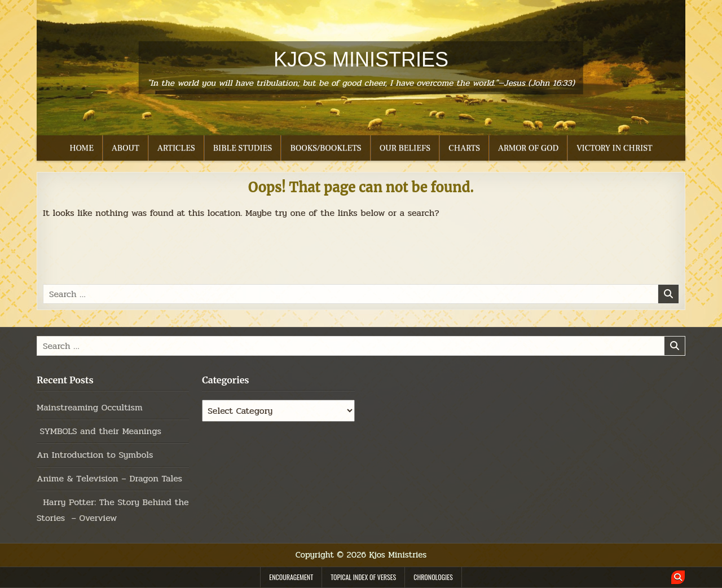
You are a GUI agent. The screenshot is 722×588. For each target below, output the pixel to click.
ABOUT (126, 148)
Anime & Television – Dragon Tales (109, 478)
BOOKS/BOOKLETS (325, 148)
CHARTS (464, 148)
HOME (82, 148)
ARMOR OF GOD (528, 148)
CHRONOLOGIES (433, 577)
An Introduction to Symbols (95, 455)
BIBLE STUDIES (243, 148)
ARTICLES (176, 148)
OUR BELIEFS (405, 148)
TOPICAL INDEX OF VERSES (363, 577)
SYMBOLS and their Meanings (99, 431)
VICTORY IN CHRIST (614, 148)
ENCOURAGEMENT (291, 577)
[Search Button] (678, 577)
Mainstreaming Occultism (90, 407)
